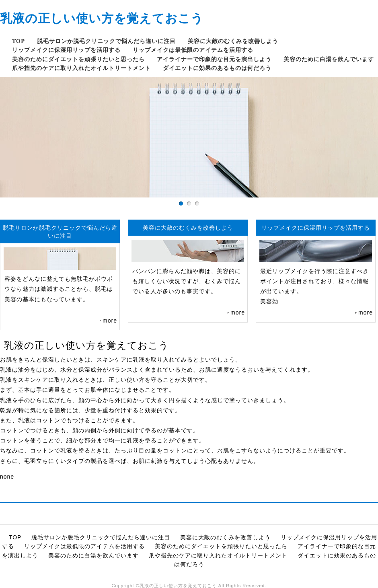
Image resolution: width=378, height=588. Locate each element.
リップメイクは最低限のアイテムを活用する (193, 50)
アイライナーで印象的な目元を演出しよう (214, 59)
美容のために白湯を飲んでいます (329, 59)
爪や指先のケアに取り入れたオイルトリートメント (81, 68)
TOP (18, 41)
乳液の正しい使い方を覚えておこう (102, 18)
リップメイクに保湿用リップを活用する (66, 50)
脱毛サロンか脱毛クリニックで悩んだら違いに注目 (106, 41)
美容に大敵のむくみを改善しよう (233, 41)
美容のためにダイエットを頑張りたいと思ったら (78, 59)
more (110, 321)
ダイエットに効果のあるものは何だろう (217, 68)
